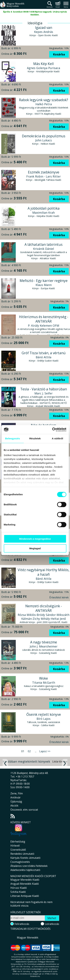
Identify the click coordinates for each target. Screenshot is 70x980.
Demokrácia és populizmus (44, 136)
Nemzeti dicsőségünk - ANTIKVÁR (44, 608)
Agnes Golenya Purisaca (44, 68)
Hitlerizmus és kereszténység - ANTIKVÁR (44, 319)
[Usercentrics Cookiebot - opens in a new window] (52, 430)
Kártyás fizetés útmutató (25, 858)
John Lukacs (44, 140)
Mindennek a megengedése (35, 539)
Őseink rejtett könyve (44, 714)
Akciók (14, 806)
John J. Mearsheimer (44, 646)
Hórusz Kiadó (19, 888)
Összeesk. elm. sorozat (24, 810)
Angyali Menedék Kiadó (25, 884)
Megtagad (35, 548)
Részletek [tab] (35, 438)
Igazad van (44, 28)
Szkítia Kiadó (18, 892)
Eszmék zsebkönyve (44, 172)
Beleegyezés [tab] (13, 438)
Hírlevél (15, 846)
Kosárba (59, 54)
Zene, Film (17, 793)
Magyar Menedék (28, 938)
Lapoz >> (45, 751)
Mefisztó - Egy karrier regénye (44, 281)
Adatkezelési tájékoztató (25, 870)
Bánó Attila (44, 357)
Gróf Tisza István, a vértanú (44, 353)
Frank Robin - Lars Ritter (44, 176)
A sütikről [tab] (57, 438)
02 (29, 751)
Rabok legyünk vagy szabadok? (44, 100)
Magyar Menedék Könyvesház (12, 6)
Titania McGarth (44, 683)
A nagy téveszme (44, 642)
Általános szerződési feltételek (29, 866)
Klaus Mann (44, 285)
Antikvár (16, 797)
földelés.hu (35, 976)
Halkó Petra (44, 104)
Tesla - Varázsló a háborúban (44, 389)
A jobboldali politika (44, 208)
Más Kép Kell (44, 64)
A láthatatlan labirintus (44, 244)
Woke (44, 678)
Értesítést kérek (59, 597)
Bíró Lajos (44, 719)
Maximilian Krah (44, 213)
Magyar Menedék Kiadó (25, 880)
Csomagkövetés (20, 862)
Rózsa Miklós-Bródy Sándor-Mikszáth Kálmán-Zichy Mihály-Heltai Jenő (44, 617)
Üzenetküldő (18, 850)
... (36, 751)
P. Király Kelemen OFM (44, 326)
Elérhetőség (18, 842)
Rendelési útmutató (22, 854)
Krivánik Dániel (44, 249)
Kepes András (44, 32)
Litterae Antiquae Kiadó (25, 896)
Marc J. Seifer (44, 393)
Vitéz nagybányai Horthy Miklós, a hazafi (44, 572)
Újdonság (16, 802)
